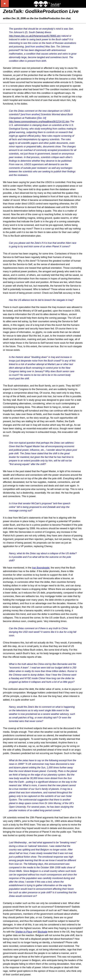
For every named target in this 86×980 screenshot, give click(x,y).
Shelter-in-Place (24, 932)
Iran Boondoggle (41, 568)
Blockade (42, 932)
